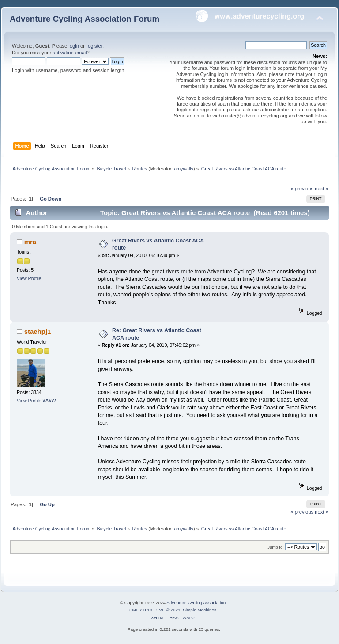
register (94, 46)
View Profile (29, 278)
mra (30, 242)
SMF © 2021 (168, 610)
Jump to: (276, 547)
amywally (184, 169)
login (74, 46)
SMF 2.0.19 (141, 610)
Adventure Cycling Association (196, 603)
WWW (49, 401)
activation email (70, 53)
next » (322, 189)
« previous (302, 189)
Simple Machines (200, 610)
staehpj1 (38, 331)
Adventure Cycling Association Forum (85, 19)
